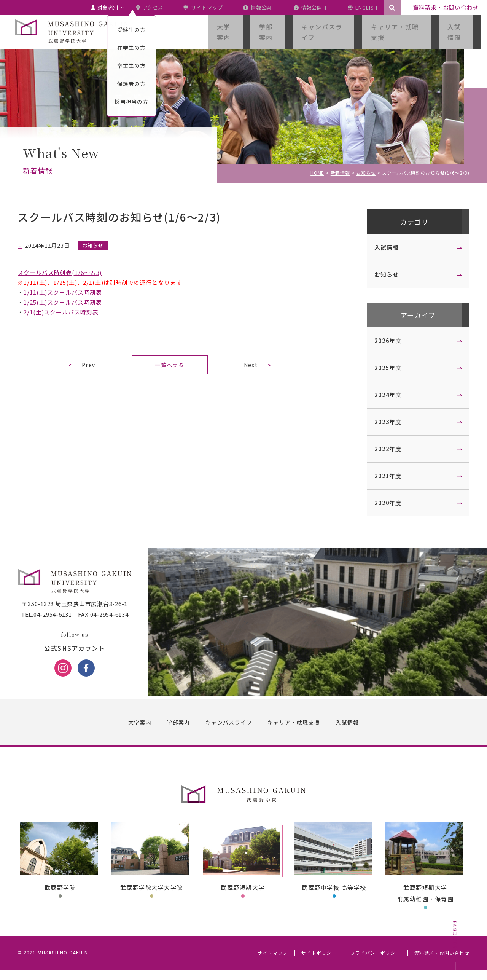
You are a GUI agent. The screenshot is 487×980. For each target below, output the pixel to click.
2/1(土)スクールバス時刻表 (66, 312)
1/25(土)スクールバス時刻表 (68, 302)
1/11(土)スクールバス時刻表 (68, 292)
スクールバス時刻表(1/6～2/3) (65, 272)
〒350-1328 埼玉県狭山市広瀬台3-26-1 (80, 614)
